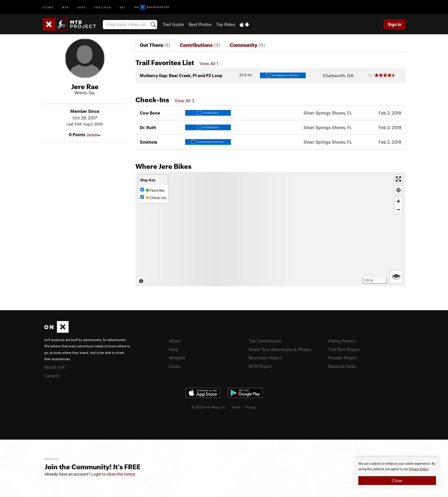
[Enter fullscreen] (398, 179)
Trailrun (103, 7)
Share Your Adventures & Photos (280, 349)
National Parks (342, 366)
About (175, 341)
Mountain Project (265, 358)
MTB (66, 7)
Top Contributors (265, 341)
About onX (55, 367)
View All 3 (184, 101)
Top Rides (226, 24)
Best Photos (200, 24)
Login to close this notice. (114, 474)
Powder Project (342, 358)
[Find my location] (398, 190)
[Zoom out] (398, 210)
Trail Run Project (344, 349)
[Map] (270, 229)
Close (397, 480)
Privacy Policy (419, 469)
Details (94, 135)
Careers (52, 376)
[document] (397, 473)
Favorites (152, 190)
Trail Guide (173, 24)
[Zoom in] (398, 201)
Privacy (251, 407)
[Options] (396, 277)
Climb (48, 7)
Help (173, 349)
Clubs (175, 366)
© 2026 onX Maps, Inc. (209, 407)
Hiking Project (342, 341)
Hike (82, 7)
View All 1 (209, 63)
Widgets (177, 358)
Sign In (395, 24)
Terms (236, 407)
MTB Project (260, 366)
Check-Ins (153, 198)
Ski (123, 7)
